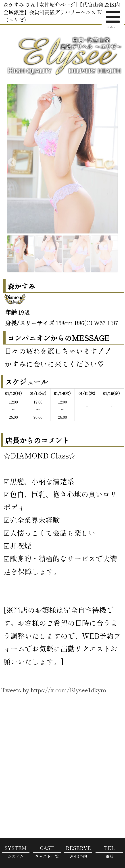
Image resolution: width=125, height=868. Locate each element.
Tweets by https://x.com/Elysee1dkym (54, 690)
